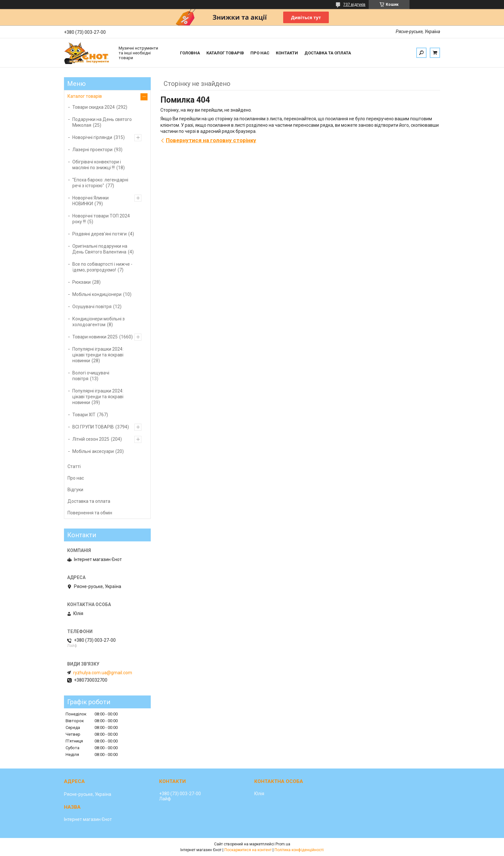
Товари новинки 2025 (95, 337)
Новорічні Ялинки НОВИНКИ (90, 201)
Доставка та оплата (328, 53)
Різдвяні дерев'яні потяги (99, 234)
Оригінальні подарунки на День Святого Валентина (100, 249)
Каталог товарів (225, 53)
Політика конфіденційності (299, 850)
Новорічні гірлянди (92, 137)
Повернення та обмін (90, 513)
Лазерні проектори (92, 150)
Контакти (287, 53)
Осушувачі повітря (92, 307)
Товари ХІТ (84, 415)
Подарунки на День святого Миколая (102, 122)
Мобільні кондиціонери (97, 294)
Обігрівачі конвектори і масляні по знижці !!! (97, 165)
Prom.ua (283, 844)
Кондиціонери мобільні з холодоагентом (99, 322)
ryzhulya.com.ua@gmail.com (103, 673)
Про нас (260, 53)
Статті (74, 466)
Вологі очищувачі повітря (91, 376)
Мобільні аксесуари (93, 451)
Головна (190, 53)
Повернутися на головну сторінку (211, 140)
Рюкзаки (81, 282)
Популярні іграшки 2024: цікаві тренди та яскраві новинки (98, 355)
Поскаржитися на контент (248, 850)
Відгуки (75, 490)
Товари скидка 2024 (94, 107)
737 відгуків (354, 5)
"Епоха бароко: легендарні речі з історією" (100, 183)
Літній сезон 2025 (91, 439)
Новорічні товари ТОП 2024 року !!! (101, 219)
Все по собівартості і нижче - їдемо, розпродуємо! (102, 267)
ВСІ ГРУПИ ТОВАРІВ (93, 427)
